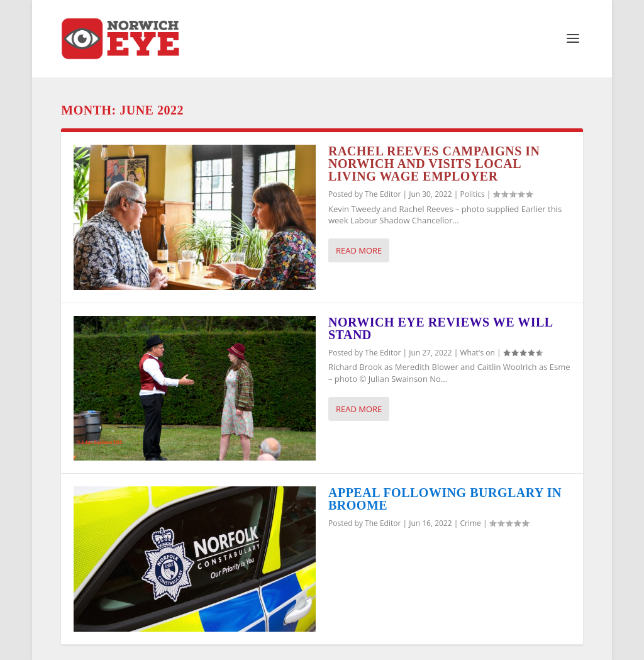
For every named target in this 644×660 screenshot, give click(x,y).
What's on (477, 353)
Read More (359, 250)
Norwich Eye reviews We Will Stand (441, 328)
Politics (472, 194)
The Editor (383, 194)
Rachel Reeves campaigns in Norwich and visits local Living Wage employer (434, 164)
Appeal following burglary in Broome (445, 499)
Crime (470, 523)
